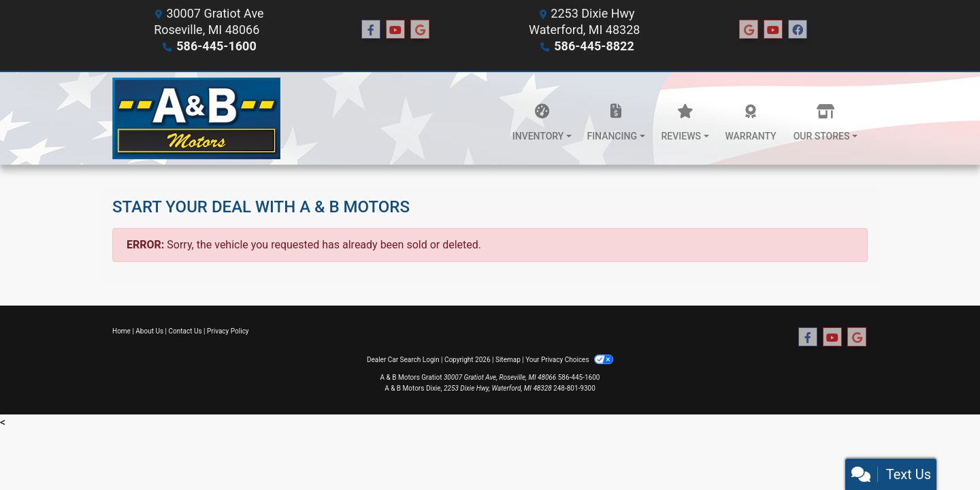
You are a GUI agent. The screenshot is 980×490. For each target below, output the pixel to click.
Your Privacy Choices (569, 360)
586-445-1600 (216, 46)
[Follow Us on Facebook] (371, 30)
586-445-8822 (594, 46)
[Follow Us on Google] (420, 30)
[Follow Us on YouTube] (395, 30)
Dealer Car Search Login (403, 360)
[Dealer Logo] (196, 118)
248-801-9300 (574, 388)
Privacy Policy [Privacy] (228, 331)
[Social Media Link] (749, 30)
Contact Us (185, 331)
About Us (149, 331)
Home (121, 331)
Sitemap (508, 360)
